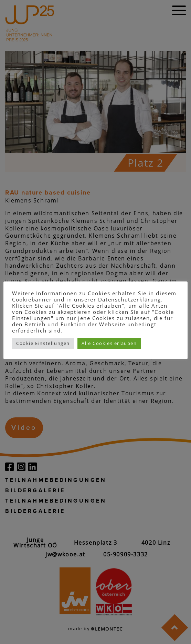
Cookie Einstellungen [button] (43, 343)
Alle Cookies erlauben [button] (109, 343)
